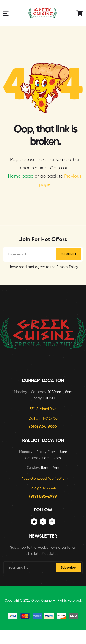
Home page (21, 176)
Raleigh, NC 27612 (43, 488)
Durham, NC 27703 (43, 419)
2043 (61, 478)
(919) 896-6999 (43, 427)
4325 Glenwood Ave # (39, 478)
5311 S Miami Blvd (43, 409)
